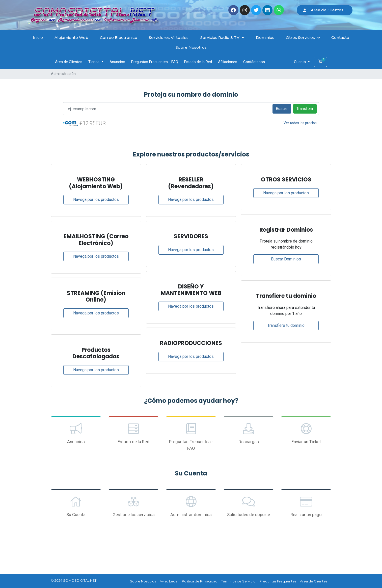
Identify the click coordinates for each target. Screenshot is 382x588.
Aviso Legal (169, 581)
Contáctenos (254, 62)
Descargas (249, 433)
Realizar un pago (306, 506)
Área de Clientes (69, 62)
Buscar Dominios (286, 259)
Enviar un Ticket (306, 433)
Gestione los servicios (133, 506)
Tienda (94, 62)
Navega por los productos (96, 199)
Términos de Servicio (238, 581)
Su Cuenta (76, 506)
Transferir (305, 109)
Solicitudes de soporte (249, 506)
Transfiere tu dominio (286, 325)
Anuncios (117, 62)
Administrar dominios (191, 506)
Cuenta (300, 62)
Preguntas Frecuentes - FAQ (155, 62)
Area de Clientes (314, 581)
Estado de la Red (198, 62)
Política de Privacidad (200, 581)
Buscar (282, 109)
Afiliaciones (228, 62)
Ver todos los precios (300, 123)
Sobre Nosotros (143, 581)
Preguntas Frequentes (278, 581)
